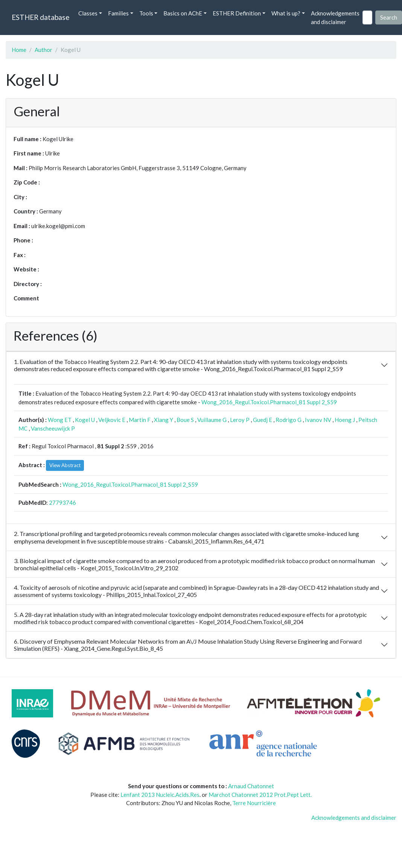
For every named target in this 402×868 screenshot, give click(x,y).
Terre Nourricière (254, 803)
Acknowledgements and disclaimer (335, 18)
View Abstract (65, 465)
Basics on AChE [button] (183, 13)
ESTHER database (40, 17)
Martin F (140, 420)
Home (19, 50)
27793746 (62, 503)
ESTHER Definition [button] (237, 13)
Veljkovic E (112, 420)
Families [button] (118, 13)
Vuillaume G (212, 420)
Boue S (185, 420)
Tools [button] (146, 13)
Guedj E (263, 420)
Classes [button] (88, 13)
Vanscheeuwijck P (53, 428)
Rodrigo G (289, 420)
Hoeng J (345, 420)
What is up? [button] (286, 13)
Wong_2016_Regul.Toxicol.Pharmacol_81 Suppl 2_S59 (269, 402)
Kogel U (85, 420)
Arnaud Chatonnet (251, 786)
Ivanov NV (318, 420)
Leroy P (240, 420)
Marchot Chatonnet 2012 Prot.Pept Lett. (260, 795)
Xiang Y (164, 420)
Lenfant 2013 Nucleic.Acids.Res (160, 795)
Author (43, 50)
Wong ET (60, 420)
